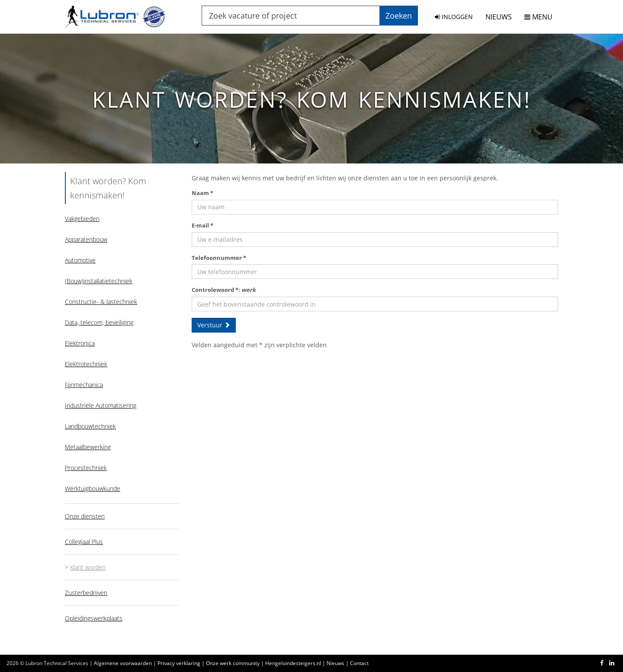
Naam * (202, 193)
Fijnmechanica (84, 385)
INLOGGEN (454, 17)
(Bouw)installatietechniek (99, 281)
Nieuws (336, 663)
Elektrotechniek (86, 364)
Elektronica (80, 343)
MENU (538, 17)
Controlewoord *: (224, 290)
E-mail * (202, 225)
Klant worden (88, 567)
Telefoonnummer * (219, 258)
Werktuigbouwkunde (93, 488)
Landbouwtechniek (90, 426)
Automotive (80, 260)
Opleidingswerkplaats (94, 618)
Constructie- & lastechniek (101, 302)
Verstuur (214, 325)
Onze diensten (85, 516)
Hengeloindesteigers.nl (293, 663)
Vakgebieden (82, 219)
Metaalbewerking (88, 447)
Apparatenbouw (86, 239)
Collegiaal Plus (84, 542)
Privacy (179, 663)
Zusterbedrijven (86, 593)
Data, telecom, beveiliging (99, 322)
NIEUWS (499, 17)
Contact (359, 663)
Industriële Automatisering (101, 405)
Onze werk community (233, 663)
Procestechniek (86, 468)
